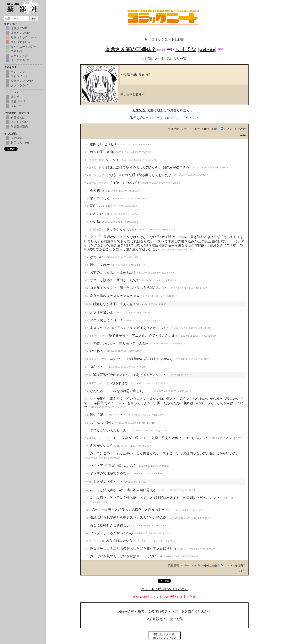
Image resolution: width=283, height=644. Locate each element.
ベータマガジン (21, 60)
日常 (139, 95)
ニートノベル (19, 56)
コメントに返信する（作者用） (164, 589)
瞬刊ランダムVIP (22, 81)
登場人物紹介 (97, 229)
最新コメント (19, 76)
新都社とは (18, 117)
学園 (132, 95)
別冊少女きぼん (21, 42)
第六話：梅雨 (97, 160)
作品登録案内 (19, 126)
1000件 (214, 129)
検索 (34, 19)
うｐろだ (16, 106)
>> (244, 134)
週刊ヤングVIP (20, 33)
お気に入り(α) (20, 142)
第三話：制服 (97, 541)
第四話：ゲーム (98, 383)
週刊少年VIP (19, 28)
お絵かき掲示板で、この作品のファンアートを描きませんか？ (164, 611)
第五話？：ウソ (98, 336)
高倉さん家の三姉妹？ (131, 49)
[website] (207, 49)
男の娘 (125, 95)
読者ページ (18, 101)
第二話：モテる (98, 183)
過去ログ (144, 74)
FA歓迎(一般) (129, 74)
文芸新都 (16, 51)
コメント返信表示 (233, 129)
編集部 (15, 97)
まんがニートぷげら (24, 47)
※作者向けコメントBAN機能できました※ (164, 597)
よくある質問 (19, 122)
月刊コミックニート (24, 37)
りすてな (186, 49)
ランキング (18, 72)
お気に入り (152, 59)
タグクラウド (19, 85)
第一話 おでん (98, 175)
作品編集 (16, 138)
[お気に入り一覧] (175, 59)
